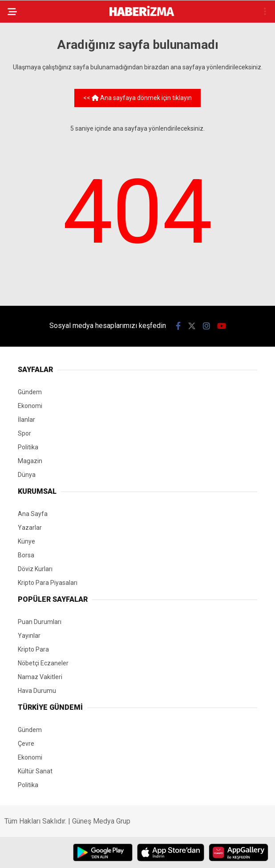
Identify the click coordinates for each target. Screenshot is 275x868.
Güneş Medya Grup (101, 821)
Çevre (26, 744)
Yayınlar (29, 636)
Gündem (30, 392)
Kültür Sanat (35, 771)
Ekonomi (30, 406)
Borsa (26, 555)
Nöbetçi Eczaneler (43, 663)
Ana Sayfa (33, 514)
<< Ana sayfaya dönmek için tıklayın (137, 98)
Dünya (27, 475)
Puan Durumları (40, 622)
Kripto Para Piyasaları (48, 583)
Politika (28, 447)
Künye (26, 541)
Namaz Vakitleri (40, 677)
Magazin (30, 461)
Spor (24, 433)
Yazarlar (30, 528)
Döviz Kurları (35, 569)
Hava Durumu (37, 691)
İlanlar (26, 420)
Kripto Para (33, 649)
